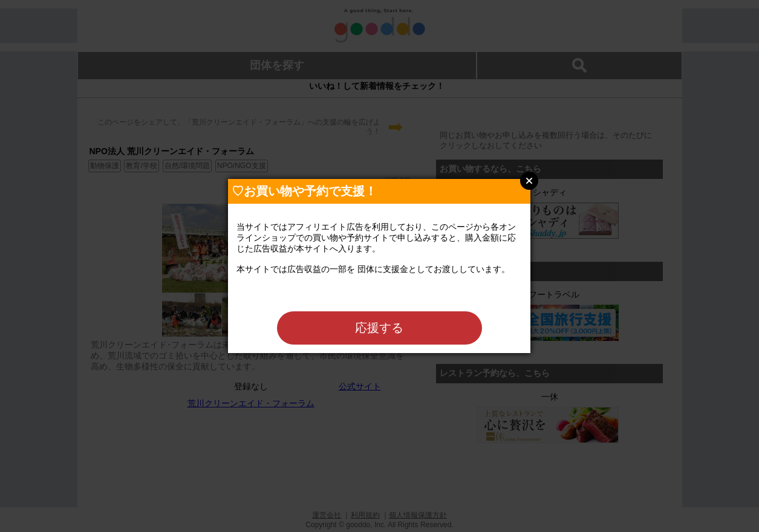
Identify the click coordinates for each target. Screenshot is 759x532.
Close (529, 181)
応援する (379, 328)
